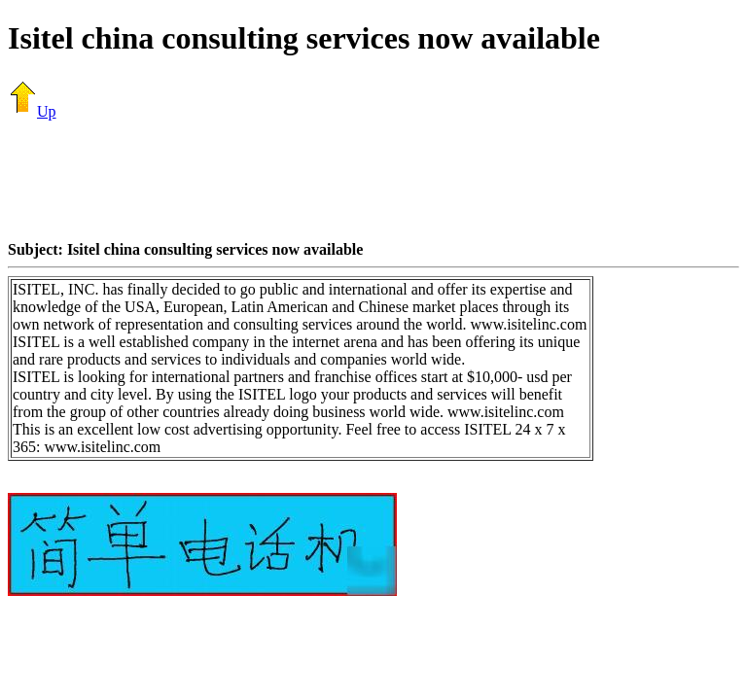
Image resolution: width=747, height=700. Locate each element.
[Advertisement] (373, 180)
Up (32, 111)
